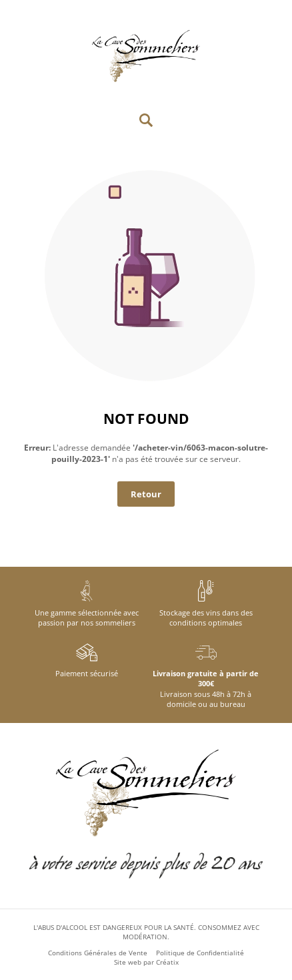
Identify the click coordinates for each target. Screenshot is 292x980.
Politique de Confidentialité (200, 953)
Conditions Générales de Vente (98, 953)
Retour (146, 494)
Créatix (167, 962)
